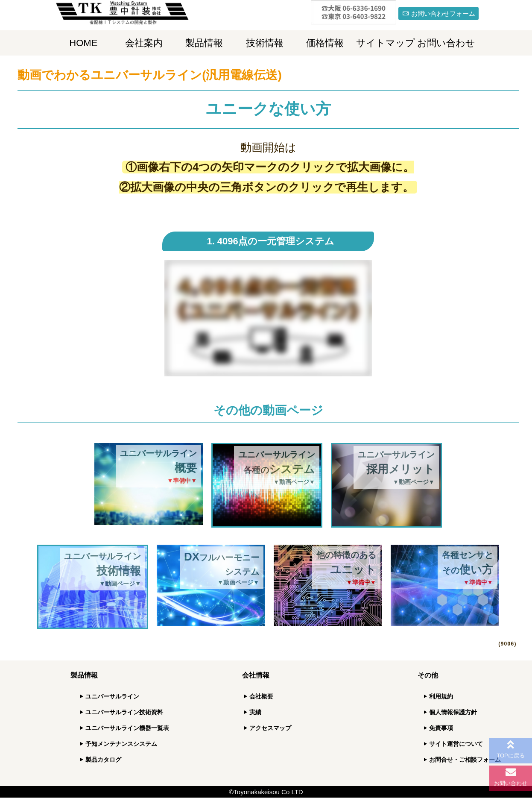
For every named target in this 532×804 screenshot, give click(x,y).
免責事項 (441, 728)
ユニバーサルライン (112, 696)
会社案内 (144, 43)
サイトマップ (386, 43)
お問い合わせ (446, 43)
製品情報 (204, 43)
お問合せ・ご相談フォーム (465, 760)
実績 (255, 712)
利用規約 (441, 696)
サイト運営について (456, 744)
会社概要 (261, 696)
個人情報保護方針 (453, 712)
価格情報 (325, 43)
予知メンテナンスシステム (121, 744)
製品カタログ (103, 760)
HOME (83, 43)
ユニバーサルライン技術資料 (124, 712)
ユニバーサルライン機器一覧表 (127, 728)
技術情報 (265, 43)
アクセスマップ (270, 728)
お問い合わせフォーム (443, 13)
